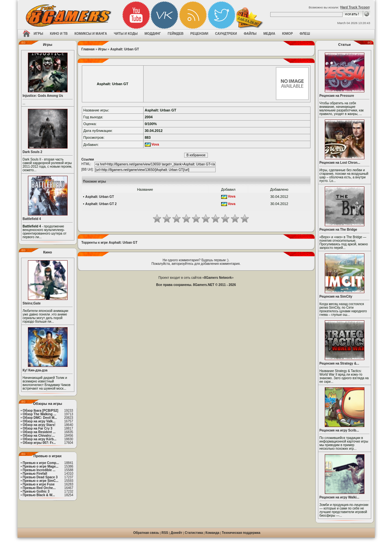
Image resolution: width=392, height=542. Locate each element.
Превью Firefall (35, 474)
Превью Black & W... (39, 495)
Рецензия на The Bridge (338, 230)
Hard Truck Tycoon (355, 7)
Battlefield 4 (32, 219)
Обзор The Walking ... (39, 414)
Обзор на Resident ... (39, 432)
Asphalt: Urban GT (124, 49)
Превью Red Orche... (39, 488)
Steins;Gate (32, 303)
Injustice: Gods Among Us (43, 96)
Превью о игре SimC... (41, 481)
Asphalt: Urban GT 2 (101, 204)
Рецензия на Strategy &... (339, 363)
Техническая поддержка (241, 533)
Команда (213, 533)
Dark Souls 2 (33, 152)
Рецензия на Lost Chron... (340, 163)
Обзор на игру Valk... (39, 421)
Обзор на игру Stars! (39, 425)
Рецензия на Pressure (337, 96)
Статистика (194, 533)
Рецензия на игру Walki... (340, 497)
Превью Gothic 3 (36, 491)
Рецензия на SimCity (336, 297)
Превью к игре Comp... (41, 463)
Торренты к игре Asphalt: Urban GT (110, 243)
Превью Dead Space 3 (40, 477)
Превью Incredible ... (39, 470)
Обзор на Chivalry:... (39, 436)
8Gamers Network (218, 278)
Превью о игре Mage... (41, 466)
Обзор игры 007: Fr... (39, 443)
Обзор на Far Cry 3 (38, 428)
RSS (165, 533)
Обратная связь (146, 533)
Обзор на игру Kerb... (40, 439)
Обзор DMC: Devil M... (40, 418)
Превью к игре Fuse (39, 484)
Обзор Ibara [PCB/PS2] (41, 411)
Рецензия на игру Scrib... (339, 430)
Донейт (176, 533)
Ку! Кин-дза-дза (35, 370)
